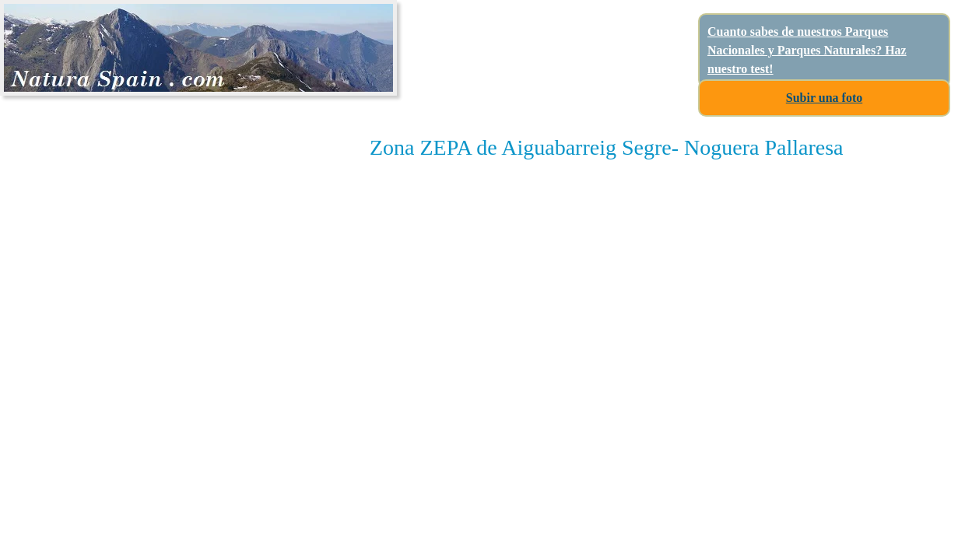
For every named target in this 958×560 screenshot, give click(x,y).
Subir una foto (824, 98)
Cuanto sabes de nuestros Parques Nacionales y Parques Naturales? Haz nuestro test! (807, 50)
